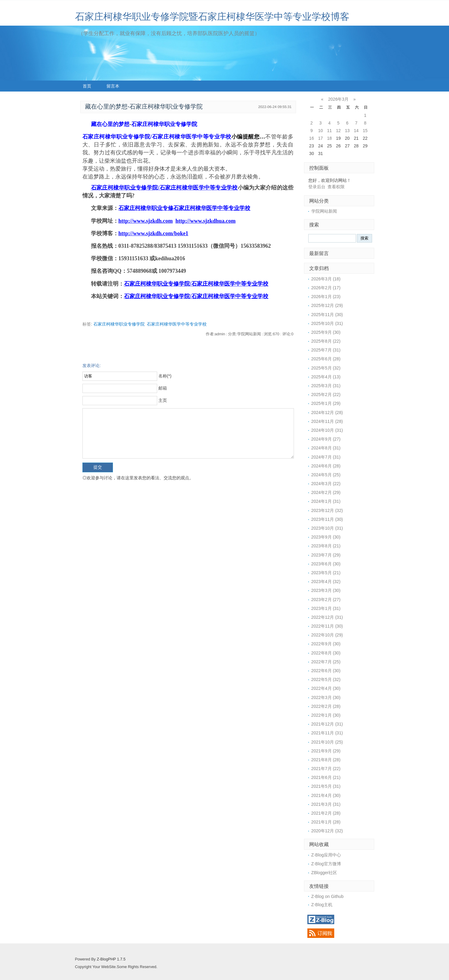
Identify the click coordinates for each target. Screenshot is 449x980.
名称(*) (165, 376)
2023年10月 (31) (327, 528)
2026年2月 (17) (326, 288)
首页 (87, 86)
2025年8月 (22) (326, 341)
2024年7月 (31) (326, 457)
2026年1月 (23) (326, 297)
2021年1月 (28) (326, 822)
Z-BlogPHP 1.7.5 (111, 959)
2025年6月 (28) (326, 359)
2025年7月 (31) (326, 350)
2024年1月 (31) (326, 501)
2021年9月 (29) (326, 751)
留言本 (113, 86)
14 (356, 131)
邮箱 (163, 388)
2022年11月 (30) (327, 626)
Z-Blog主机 (322, 905)
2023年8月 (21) (326, 546)
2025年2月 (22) (326, 395)
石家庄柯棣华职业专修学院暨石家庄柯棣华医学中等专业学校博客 (212, 17)
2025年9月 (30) (326, 332)
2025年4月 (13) (326, 377)
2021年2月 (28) (326, 813)
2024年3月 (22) (326, 484)
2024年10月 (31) (327, 430)
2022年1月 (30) (326, 715)
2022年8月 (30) (326, 653)
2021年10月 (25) (327, 742)
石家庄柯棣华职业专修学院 (119, 324)
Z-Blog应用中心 (326, 855)
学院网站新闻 (324, 211)
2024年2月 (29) (326, 492)
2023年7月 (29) (326, 555)
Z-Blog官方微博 (326, 864)
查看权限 (336, 187)
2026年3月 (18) (326, 279)
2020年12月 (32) (327, 831)
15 (365, 131)
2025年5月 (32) (326, 368)
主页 (163, 400)
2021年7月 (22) (326, 769)
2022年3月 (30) (326, 697)
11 (329, 131)
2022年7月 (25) (326, 662)
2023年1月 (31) (326, 608)
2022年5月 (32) (326, 679)
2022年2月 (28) (326, 706)
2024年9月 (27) (326, 439)
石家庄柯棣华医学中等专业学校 (177, 324)
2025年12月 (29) (327, 305)
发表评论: (92, 366)
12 (339, 131)
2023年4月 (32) (326, 582)
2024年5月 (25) (326, 475)
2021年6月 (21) (326, 777)
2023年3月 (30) (326, 590)
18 (329, 138)
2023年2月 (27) (326, 600)
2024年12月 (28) (327, 413)
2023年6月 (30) (326, 564)
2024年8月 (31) (326, 448)
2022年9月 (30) (326, 644)
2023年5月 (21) (326, 573)
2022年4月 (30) (326, 688)
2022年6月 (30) (326, 671)
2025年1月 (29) (326, 403)
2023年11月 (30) (327, 519)
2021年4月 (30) (326, 795)
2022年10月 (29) (327, 635)
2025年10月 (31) (327, 323)
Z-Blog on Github (328, 896)
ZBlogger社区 (324, 873)
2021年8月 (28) (326, 760)
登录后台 (317, 187)
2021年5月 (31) (326, 786)
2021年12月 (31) (327, 724)
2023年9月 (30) (326, 537)
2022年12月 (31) (327, 617)
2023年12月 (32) (327, 510)
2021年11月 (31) (327, 733)
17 (320, 138)
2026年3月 (338, 99)
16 (312, 138)
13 (347, 131)
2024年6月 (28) (326, 466)
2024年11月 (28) (327, 421)
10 (320, 131)
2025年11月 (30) (327, 315)
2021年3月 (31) (326, 804)
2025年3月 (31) (326, 386)
